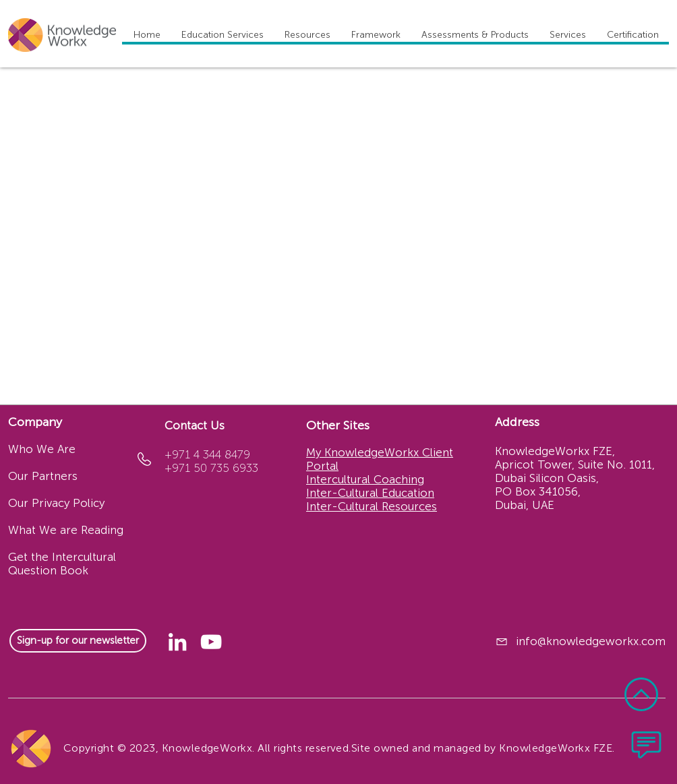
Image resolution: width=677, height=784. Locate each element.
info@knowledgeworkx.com (591, 641)
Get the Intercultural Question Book (62, 564)
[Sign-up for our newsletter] (78, 641)
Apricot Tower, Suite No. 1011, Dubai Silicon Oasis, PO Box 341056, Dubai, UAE (575, 485)
